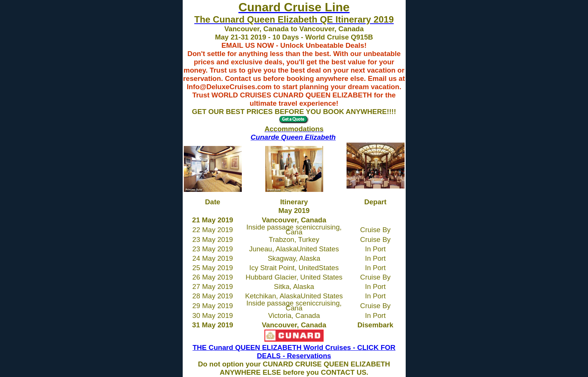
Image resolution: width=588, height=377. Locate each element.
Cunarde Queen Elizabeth (293, 137)
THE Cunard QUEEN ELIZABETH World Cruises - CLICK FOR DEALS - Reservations (294, 352)
